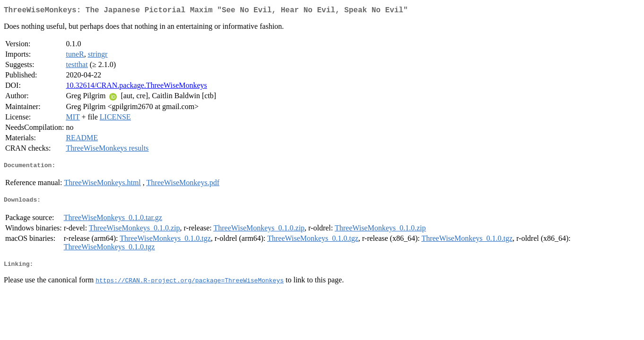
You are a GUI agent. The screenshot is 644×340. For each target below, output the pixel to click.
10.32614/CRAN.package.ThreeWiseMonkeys (136, 87)
